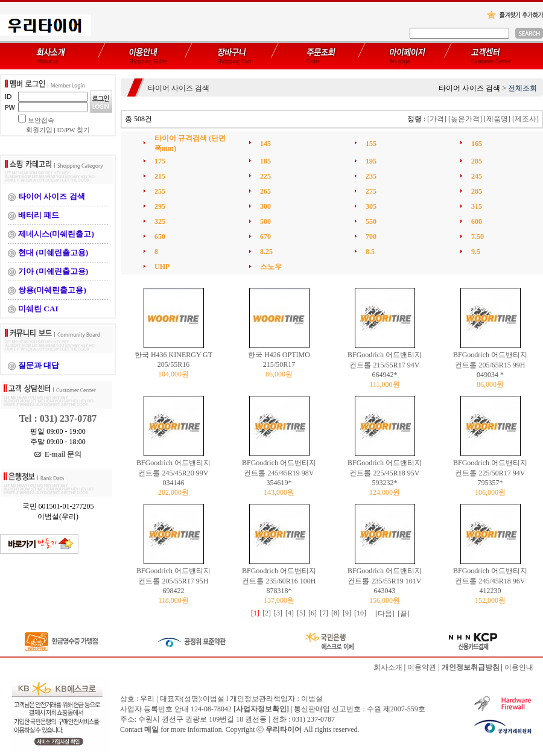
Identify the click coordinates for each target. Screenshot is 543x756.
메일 (151, 729)
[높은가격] (465, 119)
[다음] (385, 614)
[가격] (437, 119)
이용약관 (422, 667)
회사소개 (388, 667)
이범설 (312, 699)
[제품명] (497, 119)
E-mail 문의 (58, 454)
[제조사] (526, 119)
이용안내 (519, 667)
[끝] (404, 614)
